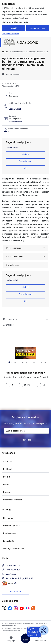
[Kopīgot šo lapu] (26, 325)
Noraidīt (13, 28)
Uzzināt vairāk (12, 147)
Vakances (8, 461)
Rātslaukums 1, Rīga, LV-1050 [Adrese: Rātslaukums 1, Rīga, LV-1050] (19, 578)
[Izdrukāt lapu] (26, 319)
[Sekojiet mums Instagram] (16, 608)
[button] (15, 109)
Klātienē (26, 154)
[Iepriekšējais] (6, 353)
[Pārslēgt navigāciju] (26, 638)
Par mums (8, 518)
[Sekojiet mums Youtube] (22, 608)
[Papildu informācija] (15, 583)
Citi (26, 168)
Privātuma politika (11, 526)
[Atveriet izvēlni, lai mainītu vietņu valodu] (11, 639)
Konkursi (7, 492)
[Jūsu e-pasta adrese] (27, 431)
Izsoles (6, 484)
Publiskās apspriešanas (14, 500)
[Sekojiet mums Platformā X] (4, 608)
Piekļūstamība (10, 533)
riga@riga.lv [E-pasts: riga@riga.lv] (11, 574)
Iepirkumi (8, 469)
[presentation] (23, 399)
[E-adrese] (7, 583)
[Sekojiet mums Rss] (33, 608)
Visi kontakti (16, 592)
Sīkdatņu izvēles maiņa (14, 549)
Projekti (7, 477)
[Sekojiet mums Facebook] (10, 608)
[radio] (9, 385)
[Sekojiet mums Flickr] (27, 608)
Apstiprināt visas (38, 28)
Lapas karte (9, 541)
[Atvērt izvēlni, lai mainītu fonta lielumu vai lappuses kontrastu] (40, 639)
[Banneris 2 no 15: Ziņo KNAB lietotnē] (26, 353)
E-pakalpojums (26, 161)
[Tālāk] (45, 353)
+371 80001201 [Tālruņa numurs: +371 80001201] (13, 570)
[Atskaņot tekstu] (13, 74)
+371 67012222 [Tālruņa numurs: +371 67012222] (13, 565)
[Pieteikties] (27, 440)
